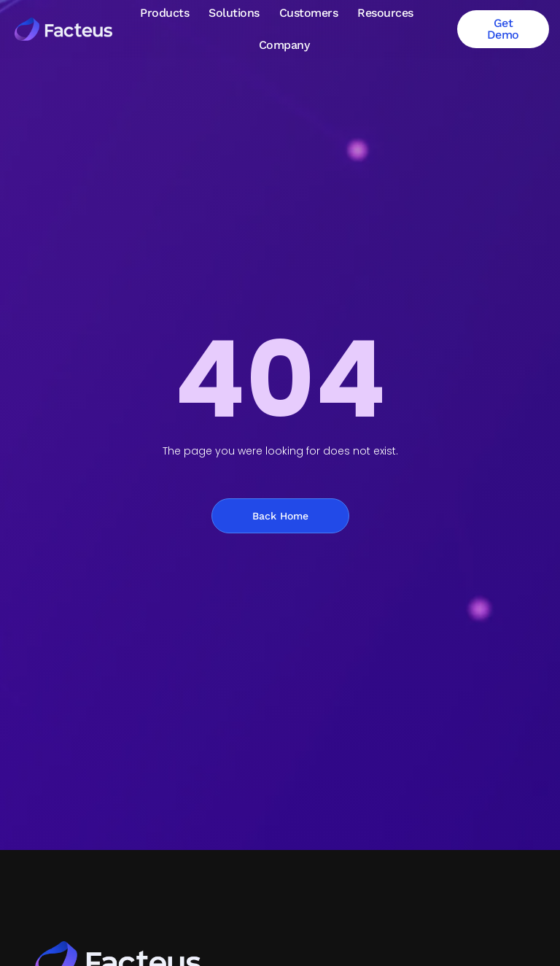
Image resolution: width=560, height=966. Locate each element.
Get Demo (503, 29)
